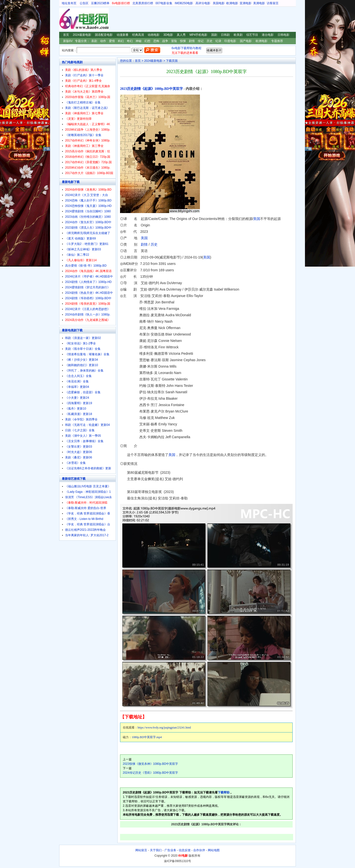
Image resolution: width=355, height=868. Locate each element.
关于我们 (156, 850)
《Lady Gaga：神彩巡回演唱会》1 (88, 492)
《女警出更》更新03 (79, 447)
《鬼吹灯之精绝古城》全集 (83, 102)
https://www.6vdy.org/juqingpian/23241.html (164, 728)
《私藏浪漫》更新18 (79, 414)
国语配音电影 (104, 35)
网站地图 (214, 850)
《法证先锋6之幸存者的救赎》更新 (88, 468)
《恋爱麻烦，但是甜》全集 (83, 392)
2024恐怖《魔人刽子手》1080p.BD (88, 200)
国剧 (214, 35)
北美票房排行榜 (143, 3)
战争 (165, 41)
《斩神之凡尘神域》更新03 (83, 249)
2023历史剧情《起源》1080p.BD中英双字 (151, 89)
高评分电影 (203, 3)
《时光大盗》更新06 (79, 452)
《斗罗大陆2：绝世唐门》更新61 (87, 244)
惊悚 (183, 41)
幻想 (147, 41)
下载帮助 (224, 792)
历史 (210, 41)
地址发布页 (69, 3)
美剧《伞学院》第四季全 (81, 419)
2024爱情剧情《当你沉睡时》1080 (88, 211)
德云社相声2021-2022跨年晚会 (85, 530)
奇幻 (130, 41)
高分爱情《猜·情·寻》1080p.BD (86, 266)
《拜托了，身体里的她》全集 (84, 371)
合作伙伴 (199, 850)
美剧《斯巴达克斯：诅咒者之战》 (87, 108)
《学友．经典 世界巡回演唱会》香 (88, 513)
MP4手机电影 (199, 35)
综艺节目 (252, 35)
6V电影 (64, 19)
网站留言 (141, 850)
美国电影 (219, 3)
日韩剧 (225, 35)
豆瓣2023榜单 (100, 3)
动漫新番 (123, 35)
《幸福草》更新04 (77, 387)
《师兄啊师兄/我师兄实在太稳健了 (88, 233)
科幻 (121, 41)
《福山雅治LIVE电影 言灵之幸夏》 (88, 486)
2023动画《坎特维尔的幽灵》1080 (88, 217)
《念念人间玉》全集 (78, 376)
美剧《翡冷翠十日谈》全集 (83, 349)
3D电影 (168, 35)
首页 (66, 35)
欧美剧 (238, 35)
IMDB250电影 (184, 3)
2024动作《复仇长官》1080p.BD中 (88, 222)
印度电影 (230, 41)
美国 (257, 219)
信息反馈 (185, 850)
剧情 (192, 41)
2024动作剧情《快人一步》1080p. (88, 315)
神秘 (139, 41)
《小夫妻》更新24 (77, 398)
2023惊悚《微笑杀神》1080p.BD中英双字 (150, 764)
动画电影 (154, 35)
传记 (201, 41)
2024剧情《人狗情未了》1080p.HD (88, 282)
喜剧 (94, 41)
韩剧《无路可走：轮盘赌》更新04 (87, 425)
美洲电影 (259, 3)
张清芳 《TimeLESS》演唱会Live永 (89, 497)
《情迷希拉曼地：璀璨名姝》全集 (87, 354)
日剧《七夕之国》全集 (80, 430)
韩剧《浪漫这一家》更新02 (83, 338)
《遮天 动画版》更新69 (80, 238)
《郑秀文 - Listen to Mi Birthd (84, 519)
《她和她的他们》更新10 (81, 365)
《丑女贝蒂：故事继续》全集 (84, 441)
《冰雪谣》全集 (75, 463)
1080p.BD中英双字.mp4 (147, 737)
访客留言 (273, 3)
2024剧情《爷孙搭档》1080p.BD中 (88, 298)
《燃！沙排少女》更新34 (81, 360)
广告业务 (170, 850)
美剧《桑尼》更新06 (79, 457)
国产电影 (246, 41)
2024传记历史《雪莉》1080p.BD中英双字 (150, 773)
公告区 (84, 3)
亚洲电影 (246, 3)
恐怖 (156, 41)
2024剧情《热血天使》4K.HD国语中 (89, 293)
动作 (103, 41)
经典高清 (138, 35)
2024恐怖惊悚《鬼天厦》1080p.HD (88, 206)
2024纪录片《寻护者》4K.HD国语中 (89, 276)
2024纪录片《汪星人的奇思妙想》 (88, 309)
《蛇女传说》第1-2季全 (80, 343)
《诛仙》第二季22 (77, 255)
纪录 (218, 41)
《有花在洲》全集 (77, 381)
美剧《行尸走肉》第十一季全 (84, 75)
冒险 (174, 41)
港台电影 (268, 35)
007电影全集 (164, 3)
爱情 (112, 41)
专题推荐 (277, 41)
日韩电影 (284, 35)
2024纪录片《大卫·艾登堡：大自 (87, 195)
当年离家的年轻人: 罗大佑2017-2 (87, 535)
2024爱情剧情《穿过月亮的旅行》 (88, 287)
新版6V (68, 41)
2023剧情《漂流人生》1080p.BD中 (88, 228)
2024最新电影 (82, 35)
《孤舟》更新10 (76, 409)
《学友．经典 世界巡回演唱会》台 (88, 524)
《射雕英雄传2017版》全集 (83, 135)
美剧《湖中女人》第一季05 (83, 436)
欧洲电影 (232, 3)
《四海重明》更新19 (79, 403)
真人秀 (181, 35)
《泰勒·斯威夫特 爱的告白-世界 (86, 508)
